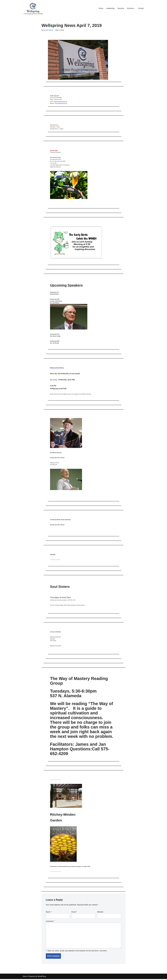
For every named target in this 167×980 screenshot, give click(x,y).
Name (49, 913)
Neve (25, 977)
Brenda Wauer (48, 30)
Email (74, 913)
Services (121, 8)
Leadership (110, 8)
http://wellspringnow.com (61, 103)
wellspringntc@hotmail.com (60, 102)
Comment (50, 922)
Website (100, 913)
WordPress (42, 977)
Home (101, 8)
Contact (141, 8)
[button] (135, 8)
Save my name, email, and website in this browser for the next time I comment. (77, 952)
